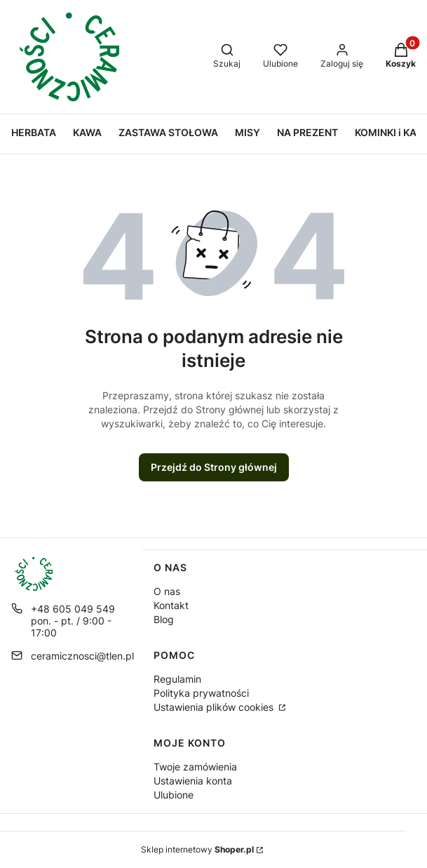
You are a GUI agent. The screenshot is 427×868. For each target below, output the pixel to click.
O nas (167, 591)
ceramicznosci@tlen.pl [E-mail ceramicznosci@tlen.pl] (82, 656)
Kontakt (171, 605)
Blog (164, 619)
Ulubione (174, 795)
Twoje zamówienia (195, 767)
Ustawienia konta (193, 781)
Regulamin (177, 679)
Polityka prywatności (201, 693)
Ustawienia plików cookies (215, 707)
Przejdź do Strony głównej (214, 467)
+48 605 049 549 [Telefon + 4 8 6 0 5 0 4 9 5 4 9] (73, 609)
